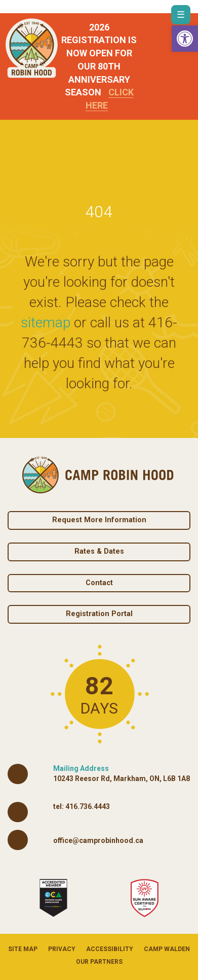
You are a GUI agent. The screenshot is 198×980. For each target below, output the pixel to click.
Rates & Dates (99, 551)
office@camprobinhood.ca (98, 840)
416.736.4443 (88, 806)
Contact (99, 583)
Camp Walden (167, 949)
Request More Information (99, 520)
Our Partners (99, 962)
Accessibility (110, 949)
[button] (185, 39)
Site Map (23, 949)
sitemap (46, 323)
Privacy (62, 949)
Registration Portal (99, 614)
